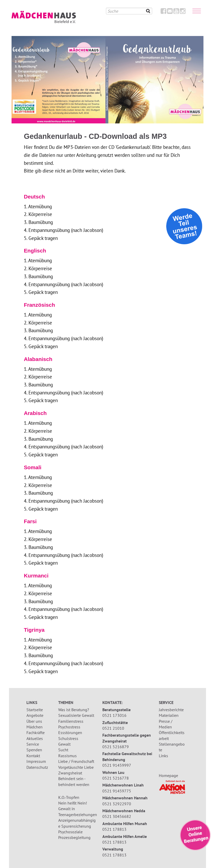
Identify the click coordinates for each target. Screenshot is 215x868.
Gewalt (64, 744)
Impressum (36, 761)
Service (33, 744)
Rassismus (67, 756)
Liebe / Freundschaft (76, 761)
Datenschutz (37, 767)
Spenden (34, 750)
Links (163, 756)
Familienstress (71, 721)
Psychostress (69, 727)
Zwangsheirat (70, 773)
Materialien (169, 715)
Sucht (63, 750)
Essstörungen (70, 733)
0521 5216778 (116, 778)
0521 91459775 (117, 791)
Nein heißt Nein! (73, 803)
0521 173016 (114, 715)
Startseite (35, 710)
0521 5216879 (116, 747)
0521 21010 (113, 728)
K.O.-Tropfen (69, 797)
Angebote (35, 715)
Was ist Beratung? (74, 710)
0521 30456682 (117, 816)
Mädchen (35, 727)
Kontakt (33, 756)
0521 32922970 (117, 804)
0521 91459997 (117, 765)
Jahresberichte (171, 710)
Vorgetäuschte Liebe (76, 767)
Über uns (34, 721)
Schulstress (68, 738)
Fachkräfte (36, 733)
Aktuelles (35, 738)
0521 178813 (114, 829)
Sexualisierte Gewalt (76, 715)
